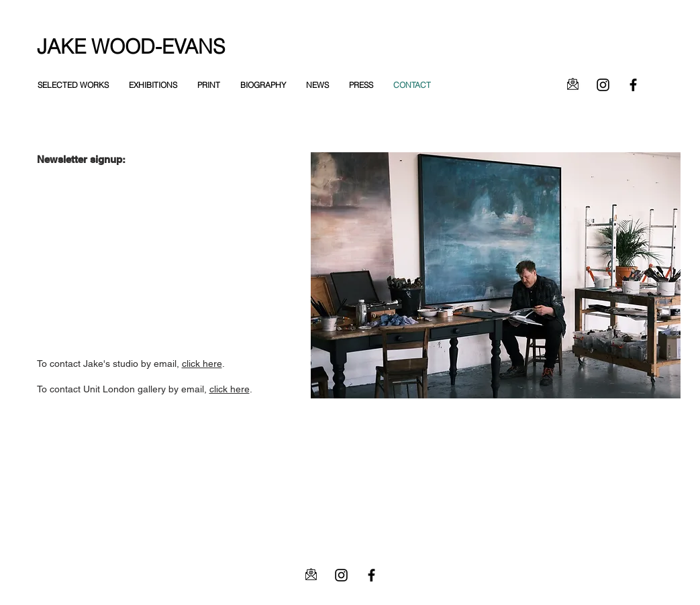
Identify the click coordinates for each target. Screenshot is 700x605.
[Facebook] (633, 85)
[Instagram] (603, 85)
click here (202, 364)
